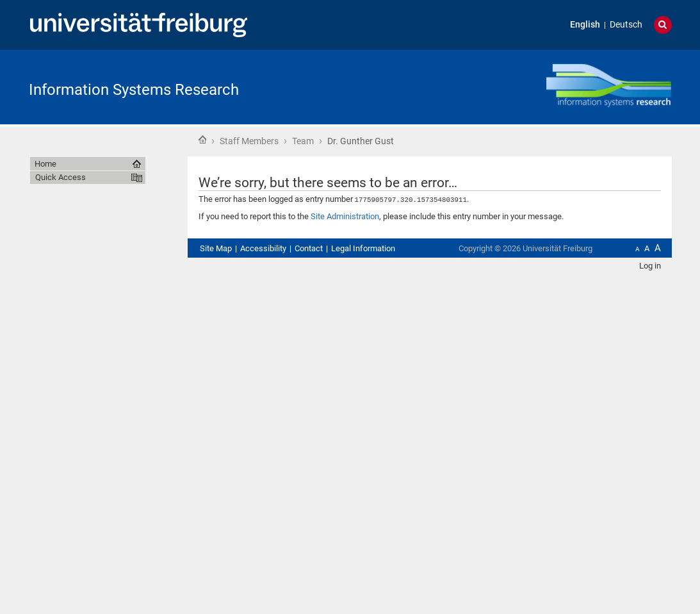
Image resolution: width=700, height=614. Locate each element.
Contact (309, 248)
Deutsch (626, 25)
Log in (650, 265)
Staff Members (249, 141)
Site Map (216, 248)
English (585, 25)
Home (202, 140)
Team (303, 141)
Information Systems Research (134, 90)
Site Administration (345, 216)
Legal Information (363, 248)
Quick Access (61, 177)
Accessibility (263, 248)
